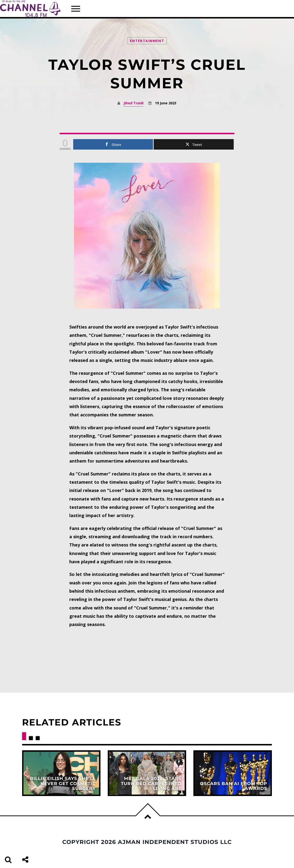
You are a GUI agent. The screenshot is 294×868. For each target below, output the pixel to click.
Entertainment (147, 41)
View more (61, 773)
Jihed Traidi (134, 103)
